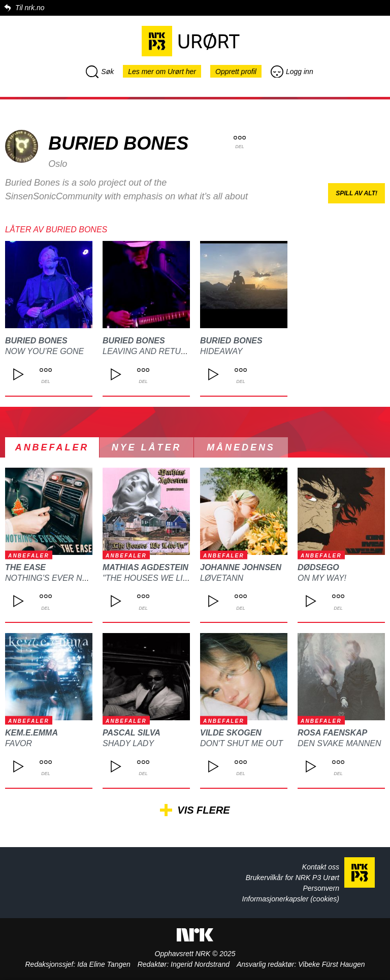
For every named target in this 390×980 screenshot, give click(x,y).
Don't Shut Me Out (241, 743)
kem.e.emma (31, 733)
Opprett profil (236, 72)
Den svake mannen (339, 743)
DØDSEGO (318, 567)
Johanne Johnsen (241, 567)
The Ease (25, 567)
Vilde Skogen (231, 733)
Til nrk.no (30, 8)
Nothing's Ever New (50, 578)
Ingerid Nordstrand (200, 964)
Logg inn (292, 72)
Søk (100, 72)
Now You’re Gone (44, 351)
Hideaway (221, 351)
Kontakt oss (321, 867)
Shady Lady (128, 743)
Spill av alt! (356, 193)
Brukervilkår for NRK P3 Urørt (292, 878)
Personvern (321, 888)
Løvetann (222, 578)
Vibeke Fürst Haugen (331, 964)
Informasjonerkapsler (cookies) (291, 899)
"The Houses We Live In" (155, 578)
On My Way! (322, 578)
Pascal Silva (132, 733)
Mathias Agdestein (145, 567)
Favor (19, 743)
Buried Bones (36, 341)
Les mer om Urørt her (162, 72)
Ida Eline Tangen (104, 964)
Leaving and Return (148, 351)
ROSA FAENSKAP (332, 733)
